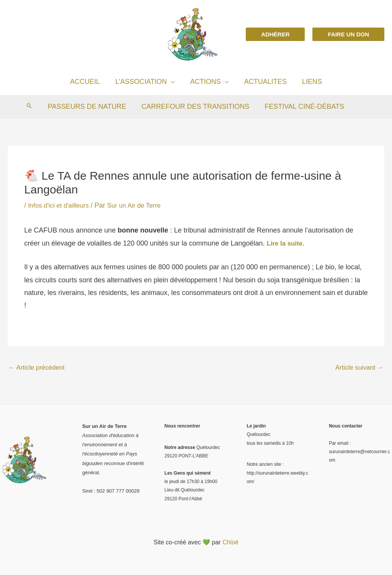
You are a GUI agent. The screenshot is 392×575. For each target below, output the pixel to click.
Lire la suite (286, 243)
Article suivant (358, 368)
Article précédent (38, 368)
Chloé (230, 543)
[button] (275, 34)
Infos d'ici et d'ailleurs (60, 205)
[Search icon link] (31, 106)
